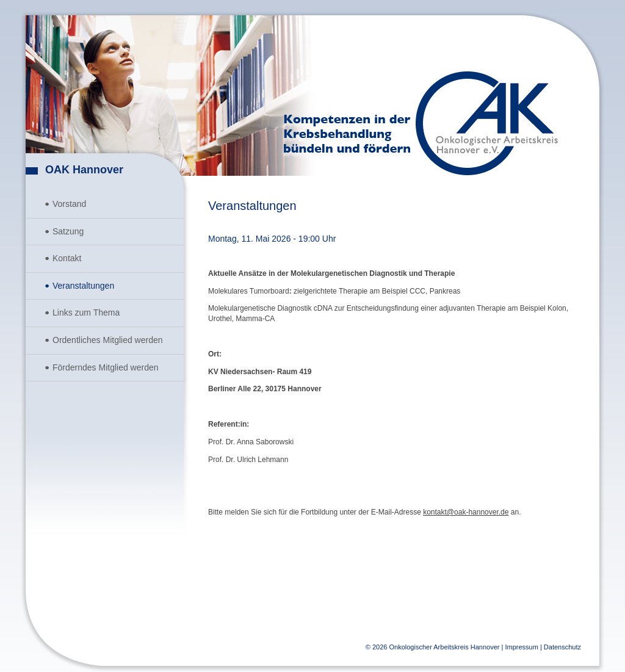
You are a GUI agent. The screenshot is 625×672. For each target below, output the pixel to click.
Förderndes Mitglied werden (106, 367)
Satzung (68, 231)
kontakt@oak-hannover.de (466, 512)
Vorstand (69, 204)
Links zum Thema (86, 313)
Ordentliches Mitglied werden (108, 340)
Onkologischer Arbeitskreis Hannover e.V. (487, 123)
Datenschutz (562, 647)
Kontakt (67, 258)
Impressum (521, 647)
